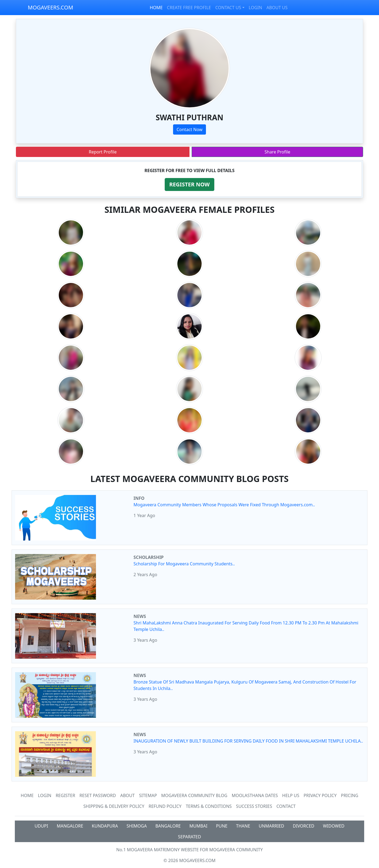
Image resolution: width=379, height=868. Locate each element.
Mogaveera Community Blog (194, 795)
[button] (189, 184)
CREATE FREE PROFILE (189, 8)
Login (45, 795)
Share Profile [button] (277, 152)
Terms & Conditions (209, 806)
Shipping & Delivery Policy (114, 806)
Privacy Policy (320, 795)
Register (65, 795)
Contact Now (189, 129)
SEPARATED (189, 837)
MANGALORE (70, 826)
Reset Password (98, 795)
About (128, 795)
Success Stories (254, 806)
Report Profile (103, 152)
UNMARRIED (272, 826)
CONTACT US (228, 8)
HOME (156, 8)
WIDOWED (334, 826)
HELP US (291, 795)
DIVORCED (304, 826)
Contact (286, 806)
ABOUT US (277, 8)
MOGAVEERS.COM (50, 7)
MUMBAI (199, 826)
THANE (243, 826)
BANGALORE (168, 826)
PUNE (222, 826)
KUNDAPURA (105, 826)
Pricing (350, 795)
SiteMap (148, 795)
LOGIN (256, 8)
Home (27, 795)
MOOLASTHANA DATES (255, 795)
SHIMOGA (137, 826)
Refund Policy (165, 806)
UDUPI (41, 826)
